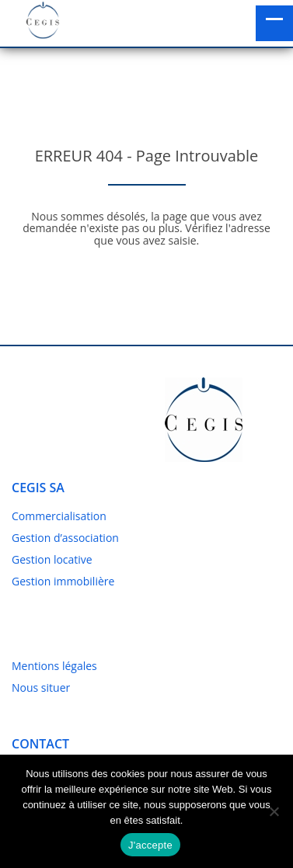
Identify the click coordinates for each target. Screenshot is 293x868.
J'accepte (150, 845)
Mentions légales (54, 666)
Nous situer (41, 687)
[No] (274, 811)
